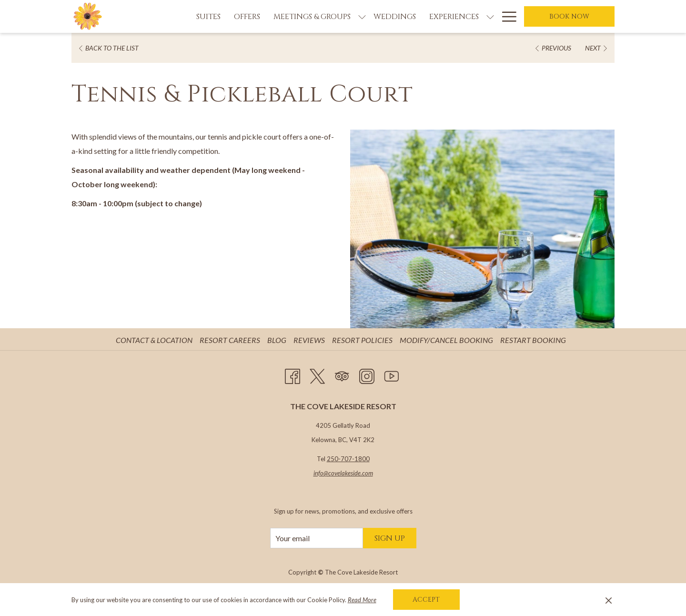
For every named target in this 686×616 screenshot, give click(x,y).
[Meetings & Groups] (312, 16)
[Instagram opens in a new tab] (367, 374)
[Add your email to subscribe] (317, 538)
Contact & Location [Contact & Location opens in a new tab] (155, 340)
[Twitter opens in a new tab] (317, 374)
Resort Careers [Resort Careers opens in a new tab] (231, 340)
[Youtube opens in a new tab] (392, 374)
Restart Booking (533, 340)
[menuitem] (155, 340)
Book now (569, 16)
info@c (322, 473)
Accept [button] (426, 600)
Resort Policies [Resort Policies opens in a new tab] (363, 340)
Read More (362, 600)
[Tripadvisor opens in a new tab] (342, 374)
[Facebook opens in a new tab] (293, 374)
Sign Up (390, 538)
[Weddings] (395, 16)
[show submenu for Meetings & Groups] (362, 16)
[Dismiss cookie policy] (609, 600)
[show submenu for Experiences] (490, 16)
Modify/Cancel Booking (446, 340)
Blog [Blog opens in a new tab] (278, 340)
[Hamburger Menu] (506, 16)
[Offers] (247, 16)
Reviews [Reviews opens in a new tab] (310, 340)
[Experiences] (454, 16)
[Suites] (208, 16)
